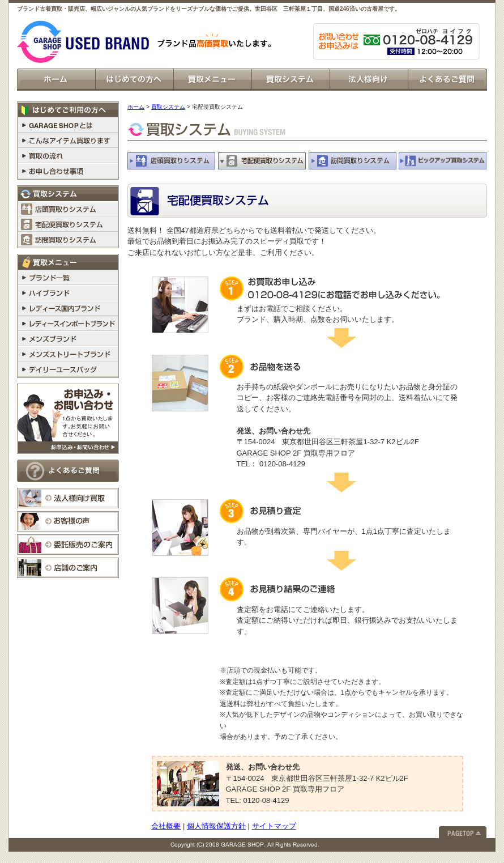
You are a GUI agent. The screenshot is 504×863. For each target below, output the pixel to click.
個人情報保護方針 (216, 826)
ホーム (136, 107)
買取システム (168, 107)
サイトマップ (274, 826)
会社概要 (166, 826)
